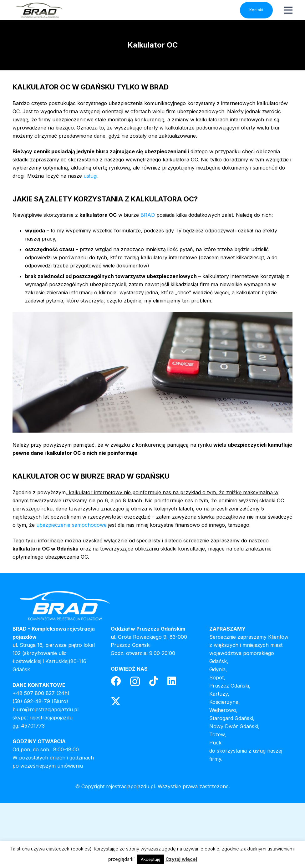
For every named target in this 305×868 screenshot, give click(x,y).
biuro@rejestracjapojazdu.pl (46, 709)
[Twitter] (116, 701)
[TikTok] (154, 681)
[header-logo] (40, 10)
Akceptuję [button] (151, 859)
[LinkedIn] (172, 681)
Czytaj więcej (181, 859)
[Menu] (288, 10)
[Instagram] (135, 681)
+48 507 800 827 (34, 693)
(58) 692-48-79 (31, 701)
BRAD (148, 215)
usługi (90, 176)
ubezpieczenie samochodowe (71, 525)
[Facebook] (116, 681)
